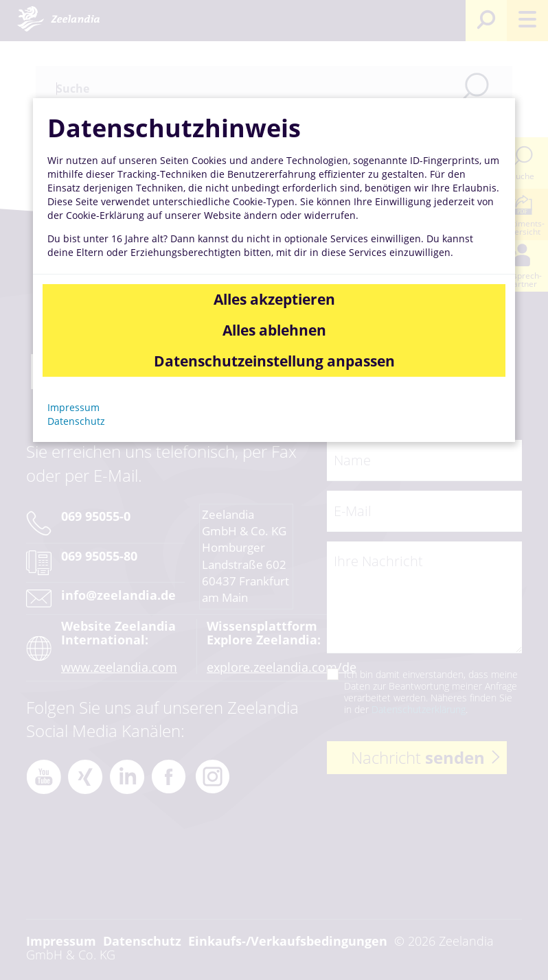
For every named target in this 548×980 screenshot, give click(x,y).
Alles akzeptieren (274, 299)
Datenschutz (76, 421)
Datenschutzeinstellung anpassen (274, 361)
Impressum (73, 407)
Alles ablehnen (274, 330)
